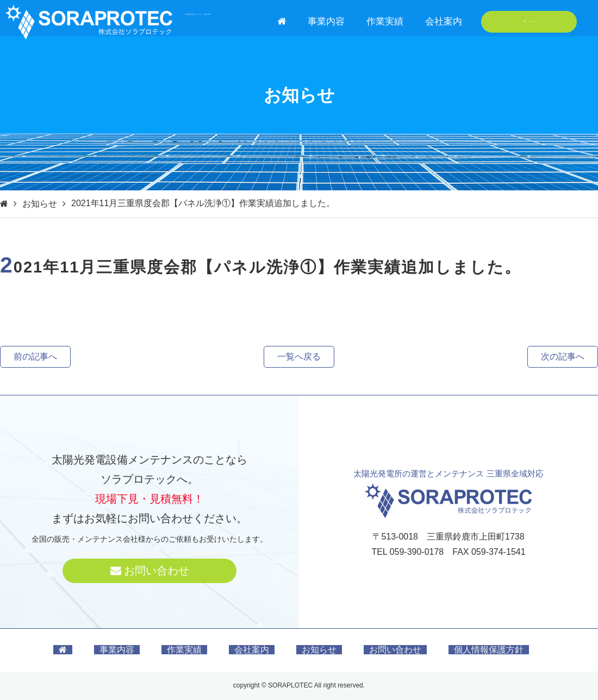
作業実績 (385, 21)
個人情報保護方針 (489, 650)
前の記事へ (35, 357)
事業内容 (326, 21)
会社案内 (444, 21)
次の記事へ (563, 357)
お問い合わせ (529, 21)
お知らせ (40, 204)
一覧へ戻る (299, 357)
